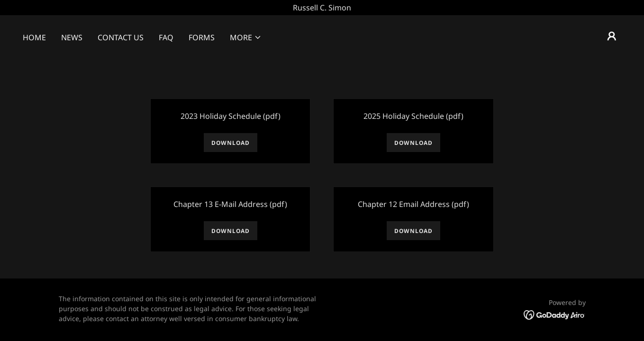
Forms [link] (202, 37)
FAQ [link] (166, 37)
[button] (246, 37)
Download (231, 143)
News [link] (72, 37)
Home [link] (34, 37)
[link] (555, 314)
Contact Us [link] (121, 37)
